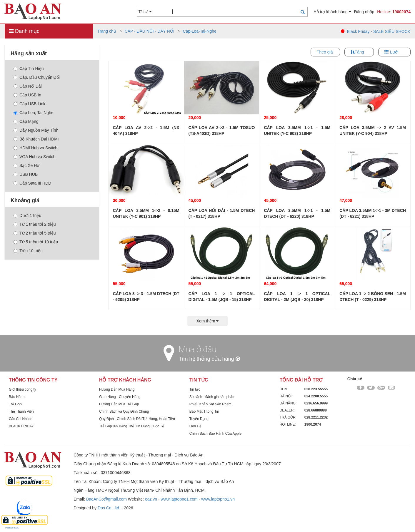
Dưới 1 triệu (27, 215)
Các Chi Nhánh (21, 419)
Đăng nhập (364, 12)
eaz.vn (151, 499)
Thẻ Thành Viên (21, 411)
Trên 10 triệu (28, 251)
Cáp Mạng (26, 121)
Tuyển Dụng (199, 419)
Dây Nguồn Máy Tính (36, 130)
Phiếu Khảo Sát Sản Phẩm (210, 404)
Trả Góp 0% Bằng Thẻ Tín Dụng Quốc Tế (132, 426)
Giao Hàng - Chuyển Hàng (120, 397)
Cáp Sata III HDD (32, 183)
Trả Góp (15, 404)
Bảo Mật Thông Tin (204, 411)
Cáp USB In (27, 95)
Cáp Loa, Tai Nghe (34, 113)
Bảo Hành (17, 397)
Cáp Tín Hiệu (29, 68)
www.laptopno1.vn (218, 499)
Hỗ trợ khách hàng (332, 12)
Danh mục (24, 31)
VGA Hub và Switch (34, 157)
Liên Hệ (195, 426)
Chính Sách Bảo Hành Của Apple (215, 434)
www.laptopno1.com (179, 499)
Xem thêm (208, 321)
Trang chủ (107, 31)
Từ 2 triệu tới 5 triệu (35, 233)
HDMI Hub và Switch (35, 148)
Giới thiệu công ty (22, 389)
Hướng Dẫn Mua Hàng (117, 389)
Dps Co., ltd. (109, 508)
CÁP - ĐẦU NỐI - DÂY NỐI (150, 31)
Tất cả (145, 12)
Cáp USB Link (29, 104)
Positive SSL (12, 528)
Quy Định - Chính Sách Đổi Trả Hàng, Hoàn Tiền (137, 419)
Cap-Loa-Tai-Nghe (199, 31)
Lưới (394, 52)
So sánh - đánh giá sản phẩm (212, 397)
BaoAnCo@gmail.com (106, 499)
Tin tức (195, 389)
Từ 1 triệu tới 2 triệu (35, 224)
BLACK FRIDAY (21, 426)
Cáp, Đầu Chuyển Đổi (37, 77)
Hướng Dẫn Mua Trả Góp (119, 404)
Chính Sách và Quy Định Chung (124, 411)
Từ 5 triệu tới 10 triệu (36, 242)
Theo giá (325, 52)
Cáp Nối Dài (28, 86)
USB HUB (26, 174)
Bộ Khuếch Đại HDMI (36, 139)
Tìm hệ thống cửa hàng (209, 359)
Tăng (359, 52)
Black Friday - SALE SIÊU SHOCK (379, 31)
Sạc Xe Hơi (27, 165)
